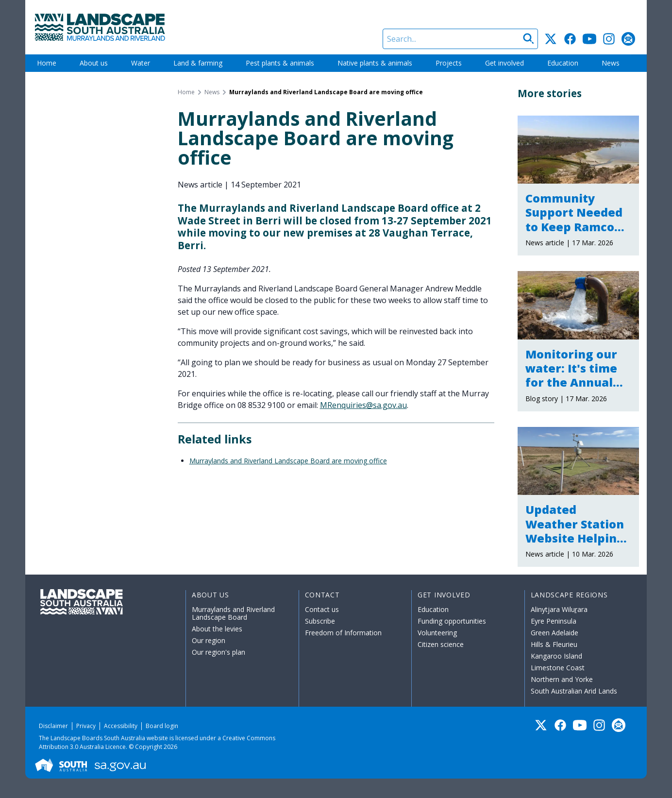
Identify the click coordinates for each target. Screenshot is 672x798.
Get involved (504, 63)
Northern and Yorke (562, 679)
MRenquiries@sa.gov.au (363, 405)
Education (563, 63)
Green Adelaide (554, 633)
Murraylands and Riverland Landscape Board (233, 613)
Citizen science (441, 644)
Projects (449, 63)
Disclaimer (53, 726)
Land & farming (198, 63)
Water (141, 63)
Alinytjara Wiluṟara (559, 609)
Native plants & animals (375, 63)
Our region (209, 640)
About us (94, 63)
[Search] (460, 39)
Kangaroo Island (556, 656)
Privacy (86, 726)
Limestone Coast (558, 668)
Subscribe (320, 621)
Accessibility (121, 726)
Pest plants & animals (280, 63)
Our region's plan (218, 652)
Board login (162, 726)
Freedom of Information (343, 633)
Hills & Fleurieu (554, 644)
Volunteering (437, 633)
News (611, 63)
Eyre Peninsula (554, 621)
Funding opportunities (452, 621)
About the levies (217, 629)
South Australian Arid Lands (574, 691)
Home (47, 63)
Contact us (322, 609)
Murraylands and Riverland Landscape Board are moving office (288, 461)
